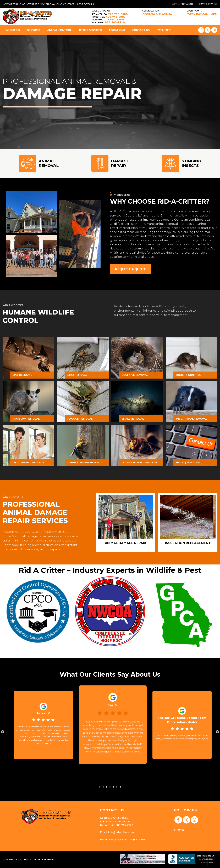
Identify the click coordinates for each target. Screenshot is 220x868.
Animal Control (59, 30)
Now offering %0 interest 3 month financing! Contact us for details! (52, 4)
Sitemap (178, 830)
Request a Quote (131, 269)
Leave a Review (207, 4)
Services (34, 30)
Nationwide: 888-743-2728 (116, 825)
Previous (3, 732)
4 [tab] (110, 786)
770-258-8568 (110, 14)
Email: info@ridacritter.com (116, 832)
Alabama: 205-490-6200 (114, 821)
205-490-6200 (108, 19)
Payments (164, 30)
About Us (13, 30)
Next (217, 732)
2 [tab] (103, 786)
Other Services (90, 30)
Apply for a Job (181, 4)
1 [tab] (100, 786)
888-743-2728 (108, 22)
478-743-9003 (109, 17)
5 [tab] (113, 786)
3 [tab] (107, 786)
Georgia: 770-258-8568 (114, 818)
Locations (117, 30)
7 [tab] (120, 786)
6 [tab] (117, 786)
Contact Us (141, 30)
